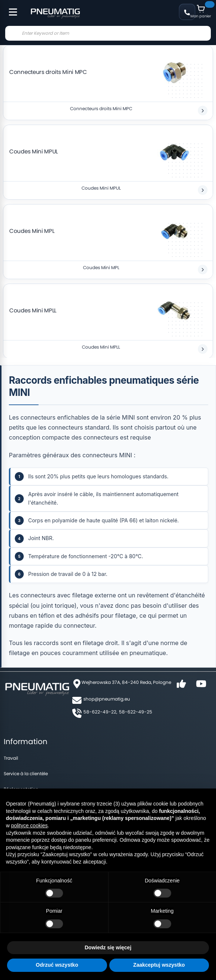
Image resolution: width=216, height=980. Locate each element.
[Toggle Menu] (10, 8)
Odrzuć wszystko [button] (57, 965)
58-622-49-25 (136, 712)
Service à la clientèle (26, 774)
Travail (11, 758)
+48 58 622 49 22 (187, 12)
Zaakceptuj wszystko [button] (159, 965)
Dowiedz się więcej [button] (108, 947)
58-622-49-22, (100, 712)
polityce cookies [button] (29, 825)
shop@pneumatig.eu (107, 699)
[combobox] (108, 33)
